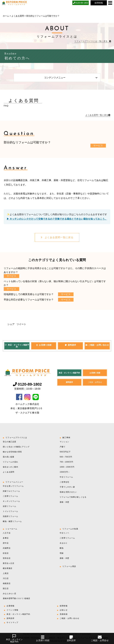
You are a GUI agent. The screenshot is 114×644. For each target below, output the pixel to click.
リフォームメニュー (14, 482)
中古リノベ (64, 533)
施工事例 (66, 438)
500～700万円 (66, 457)
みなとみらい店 (9, 594)
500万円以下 (65, 452)
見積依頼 (64, 614)
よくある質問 (18, 16)
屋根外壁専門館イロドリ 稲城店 (16, 598)
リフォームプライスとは (16, 438)
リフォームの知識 (70, 529)
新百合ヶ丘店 (9, 563)
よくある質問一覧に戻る (57, 237)
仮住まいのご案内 (10, 467)
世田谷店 (7, 558)
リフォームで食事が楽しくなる (73, 497)
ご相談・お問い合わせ (97, 345)
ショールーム (11, 529)
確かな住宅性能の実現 (12, 452)
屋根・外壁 (64, 502)
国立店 (6, 588)
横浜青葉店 (8, 568)
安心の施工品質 (9, 442)
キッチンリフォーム (11, 501)
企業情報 (10, 606)
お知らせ (64, 610)
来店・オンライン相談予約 (17, 346)
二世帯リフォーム (10, 496)
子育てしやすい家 (67, 487)
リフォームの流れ (10, 462)
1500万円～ (65, 472)
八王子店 (7, 533)
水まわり (63, 543)
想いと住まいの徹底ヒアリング (16, 447)
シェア (11, 324)
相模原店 (7, 583)
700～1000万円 (66, 462)
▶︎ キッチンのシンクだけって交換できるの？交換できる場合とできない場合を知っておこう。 (57, 219)
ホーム (6, 16)
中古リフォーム (66, 477)
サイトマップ (12, 622)
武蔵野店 (7, 548)
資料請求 (70, 345)
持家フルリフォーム (11, 491)
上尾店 (6, 573)
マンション (64, 442)
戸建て (62, 447)
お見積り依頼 (44, 345)
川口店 (6, 578)
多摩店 (6, 538)
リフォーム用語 (69, 566)
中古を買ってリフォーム (13, 486)
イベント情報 (12, 610)
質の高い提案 (9, 457)
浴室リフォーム (9, 506)
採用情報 (64, 606)
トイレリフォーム (10, 511)
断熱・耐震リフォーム (12, 521)
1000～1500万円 (67, 467)
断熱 (62, 548)
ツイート (21, 324)
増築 (62, 553)
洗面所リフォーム (10, 516)
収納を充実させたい (68, 492)
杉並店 (6, 553)
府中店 (6, 543)
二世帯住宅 (64, 482)
